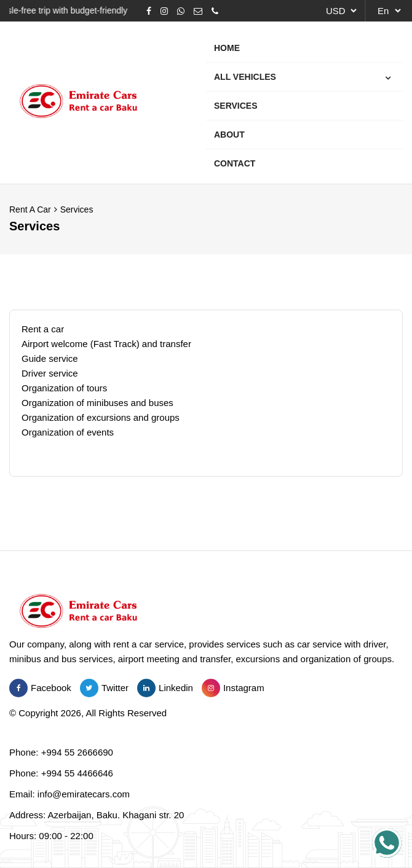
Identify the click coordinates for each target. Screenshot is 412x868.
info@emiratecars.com (84, 794)
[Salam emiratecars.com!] (387, 843)
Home (227, 48)
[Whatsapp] (181, 11)
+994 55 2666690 (77, 752)
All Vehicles (244, 77)
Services (77, 209)
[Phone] (215, 11)
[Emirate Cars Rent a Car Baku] (79, 103)
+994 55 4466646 (77, 773)
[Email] (198, 11)
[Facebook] (149, 11)
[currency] (339, 11)
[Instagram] (164, 11)
